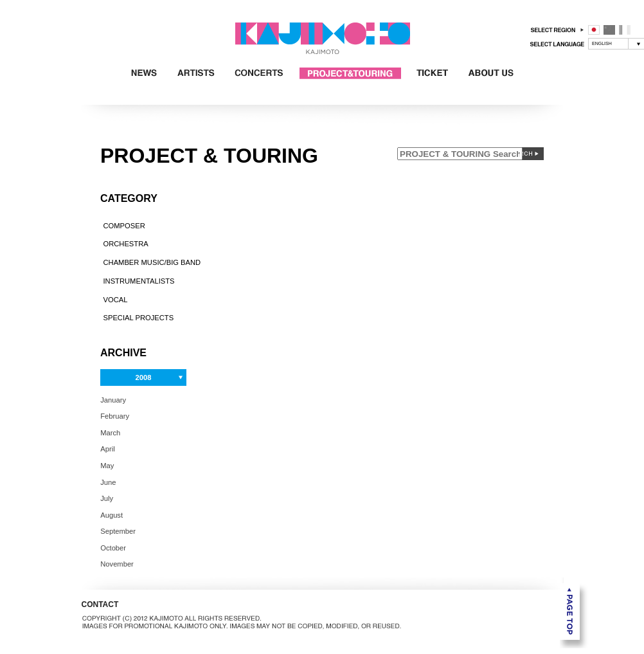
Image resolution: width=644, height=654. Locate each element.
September (118, 531)
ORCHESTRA (125, 244)
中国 (609, 30)
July (107, 498)
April (107, 449)
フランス (625, 30)
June (108, 482)
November (117, 564)
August (112, 514)
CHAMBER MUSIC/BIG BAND (152, 262)
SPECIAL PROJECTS (138, 318)
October (113, 547)
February (115, 416)
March (110, 432)
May (107, 466)
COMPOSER (124, 225)
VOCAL (115, 299)
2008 (144, 377)
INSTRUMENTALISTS (139, 281)
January (113, 399)
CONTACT (100, 604)
